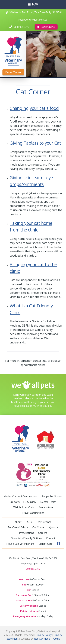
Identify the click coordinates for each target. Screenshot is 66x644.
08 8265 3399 (22, 27)
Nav (33, 4)
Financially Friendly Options (26, 538)
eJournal (54, 527)
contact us (40, 361)
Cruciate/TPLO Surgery (23, 502)
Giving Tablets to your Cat (35, 143)
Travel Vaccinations (33, 513)
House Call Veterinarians (21, 544)
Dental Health (48, 502)
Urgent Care (46, 544)
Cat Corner (39, 527)
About (18, 522)
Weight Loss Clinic (24, 507)
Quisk (56, 639)
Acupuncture (46, 507)
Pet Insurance (44, 522)
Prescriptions (27, 533)
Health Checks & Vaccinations (21, 496)
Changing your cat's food (34, 108)
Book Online (46, 27)
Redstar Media (42, 639)
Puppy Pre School (52, 496)
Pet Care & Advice (18, 527)
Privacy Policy (44, 635)
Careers (43, 533)
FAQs (29, 522)
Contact (51, 538)
